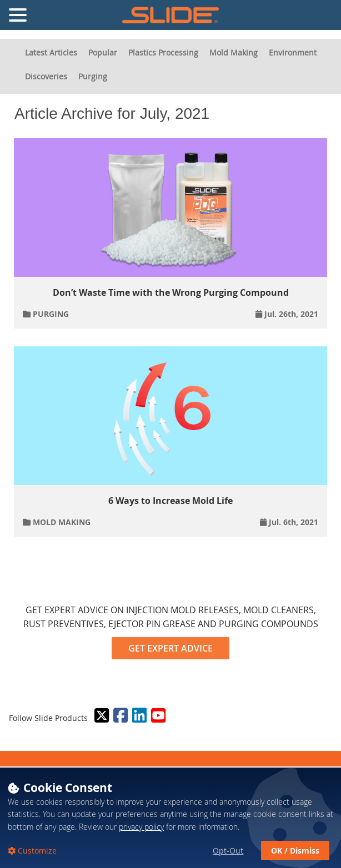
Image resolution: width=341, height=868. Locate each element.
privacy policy (141, 827)
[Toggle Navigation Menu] (18, 15)
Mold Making (234, 52)
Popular (103, 52)
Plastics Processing (163, 52)
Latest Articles (51, 52)
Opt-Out (228, 851)
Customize (36, 851)
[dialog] (170, 817)
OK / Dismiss (295, 851)
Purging (93, 76)
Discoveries (46, 76)
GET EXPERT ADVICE (170, 648)
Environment (293, 52)
